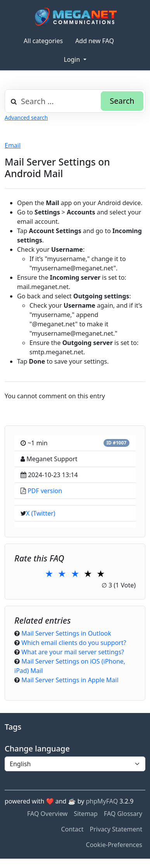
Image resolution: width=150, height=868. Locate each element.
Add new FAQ (95, 41)
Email (13, 145)
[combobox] (75, 101)
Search (122, 101)
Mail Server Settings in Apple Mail (70, 680)
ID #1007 (116, 443)
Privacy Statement (116, 829)
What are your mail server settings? (73, 652)
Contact (72, 829)
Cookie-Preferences (114, 845)
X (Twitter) (41, 513)
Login (72, 59)
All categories (43, 41)
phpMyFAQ (102, 801)
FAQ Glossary (123, 814)
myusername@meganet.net (72, 268)
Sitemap (86, 814)
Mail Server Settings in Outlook (66, 633)
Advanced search (26, 118)
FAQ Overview (47, 814)
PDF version (45, 491)
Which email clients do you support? (74, 643)
